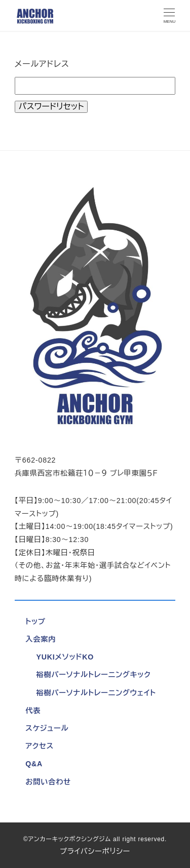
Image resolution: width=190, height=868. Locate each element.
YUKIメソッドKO (65, 657)
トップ (35, 622)
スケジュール (47, 728)
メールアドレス (42, 64)
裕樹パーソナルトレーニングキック (93, 675)
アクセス (40, 746)
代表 (33, 711)
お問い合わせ (48, 782)
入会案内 (41, 639)
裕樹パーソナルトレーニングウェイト (96, 693)
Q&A (34, 764)
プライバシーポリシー (95, 851)
